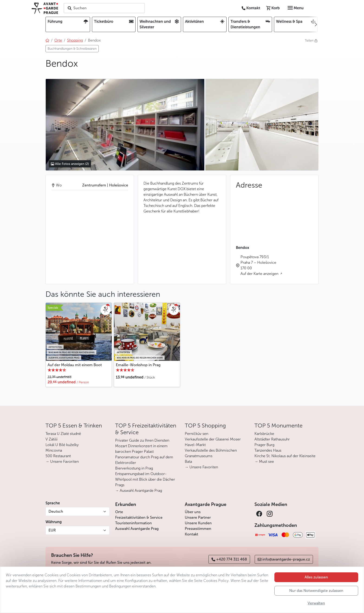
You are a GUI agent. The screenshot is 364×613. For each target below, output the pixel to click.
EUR (52, 530)
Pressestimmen (198, 529)
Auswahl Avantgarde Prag (137, 529)
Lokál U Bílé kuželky (62, 445)
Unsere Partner (198, 517)
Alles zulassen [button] (316, 577)
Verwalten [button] (316, 603)
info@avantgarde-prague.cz (284, 559)
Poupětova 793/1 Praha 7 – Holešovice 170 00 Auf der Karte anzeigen (260, 265)
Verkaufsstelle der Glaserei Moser (213, 439)
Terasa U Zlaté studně (63, 434)
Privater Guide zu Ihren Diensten (142, 440)
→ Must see (264, 461)
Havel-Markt (195, 445)
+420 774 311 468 (229, 559)
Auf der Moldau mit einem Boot (75, 365)
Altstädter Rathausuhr (272, 439)
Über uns (193, 512)
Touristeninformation (133, 523)
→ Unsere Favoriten (62, 461)
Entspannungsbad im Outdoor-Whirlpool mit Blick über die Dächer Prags (145, 479)
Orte (119, 512)
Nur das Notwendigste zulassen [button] (316, 591)
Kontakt (192, 534)
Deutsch (56, 511)
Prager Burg (264, 445)
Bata (188, 461)
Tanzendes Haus (268, 450)
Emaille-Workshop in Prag (138, 365)
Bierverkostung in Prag (134, 468)
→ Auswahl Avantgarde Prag (139, 491)
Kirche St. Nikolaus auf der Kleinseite (285, 456)
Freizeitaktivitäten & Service (139, 517)
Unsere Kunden (198, 523)
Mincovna (54, 450)
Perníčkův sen (197, 434)
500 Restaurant (58, 456)
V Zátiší (52, 439)
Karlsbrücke (264, 434)
